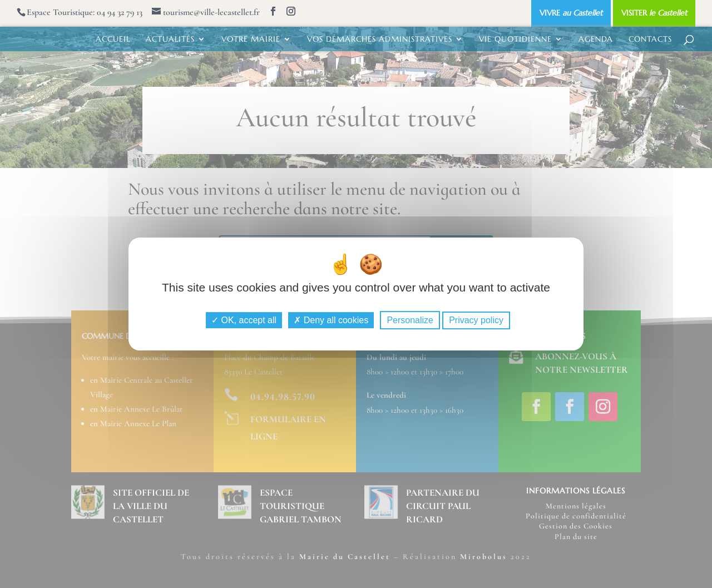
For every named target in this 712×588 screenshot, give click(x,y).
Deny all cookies (331, 320)
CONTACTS (650, 39)
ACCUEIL (113, 39)
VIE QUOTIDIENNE (515, 39)
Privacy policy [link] (476, 320)
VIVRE (571, 13)
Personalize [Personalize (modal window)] (410, 320)
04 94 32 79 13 (120, 12)
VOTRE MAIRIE (251, 39)
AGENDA (596, 39)
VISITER (654, 13)
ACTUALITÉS (170, 39)
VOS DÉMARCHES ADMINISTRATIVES (380, 39)
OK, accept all (244, 320)
